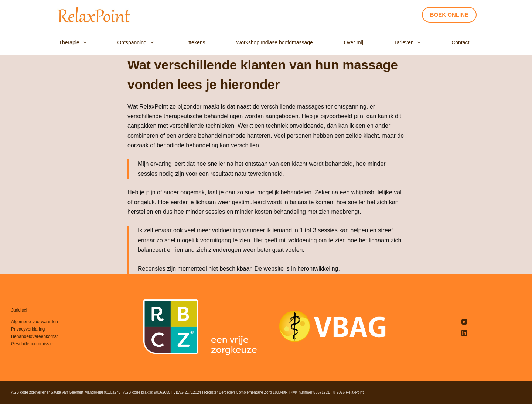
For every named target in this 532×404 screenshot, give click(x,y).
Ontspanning (137, 43)
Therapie (74, 43)
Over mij (354, 42)
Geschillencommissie (32, 344)
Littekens (195, 42)
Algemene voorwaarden (35, 322)
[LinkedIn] (464, 333)
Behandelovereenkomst (34, 336)
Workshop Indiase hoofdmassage (274, 42)
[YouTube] (464, 322)
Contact (460, 42)
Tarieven (409, 43)
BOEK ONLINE (449, 15)
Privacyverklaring (28, 329)
